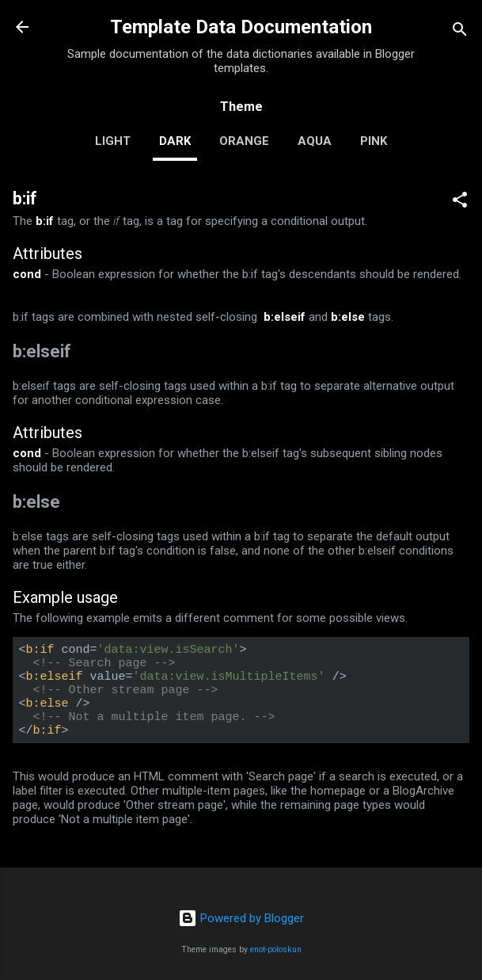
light (113, 141)
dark (175, 141)
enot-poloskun (276, 949)
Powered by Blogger (241, 918)
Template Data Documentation (241, 27)
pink (374, 141)
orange (244, 141)
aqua (315, 141)
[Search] (460, 32)
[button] (460, 202)
